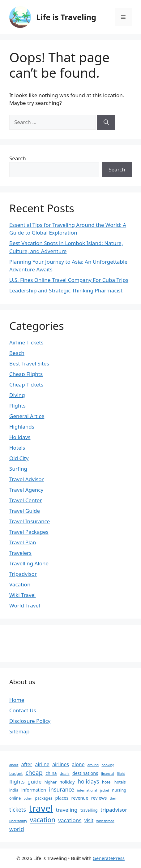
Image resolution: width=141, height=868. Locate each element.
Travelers (20, 553)
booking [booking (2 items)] (108, 765)
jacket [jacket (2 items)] (104, 790)
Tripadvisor (23, 574)
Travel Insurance (30, 521)
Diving (17, 395)
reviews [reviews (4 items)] (99, 798)
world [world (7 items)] (17, 829)
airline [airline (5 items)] (42, 764)
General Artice (27, 416)
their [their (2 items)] (113, 798)
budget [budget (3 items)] (16, 773)
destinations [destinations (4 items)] (85, 773)
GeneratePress (109, 858)
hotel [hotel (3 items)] (107, 782)
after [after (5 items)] (27, 764)
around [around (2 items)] (93, 765)
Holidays (20, 437)
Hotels (17, 448)
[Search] (106, 122)
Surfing (18, 469)
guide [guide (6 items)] (34, 782)
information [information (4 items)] (34, 790)
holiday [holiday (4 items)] (67, 782)
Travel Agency (26, 490)
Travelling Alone (29, 563)
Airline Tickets (26, 342)
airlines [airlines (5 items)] (61, 764)
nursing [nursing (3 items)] (119, 790)
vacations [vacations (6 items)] (70, 820)
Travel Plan (23, 542)
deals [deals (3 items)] (64, 773)
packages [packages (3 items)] (44, 798)
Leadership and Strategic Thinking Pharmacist (66, 290)
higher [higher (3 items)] (51, 782)
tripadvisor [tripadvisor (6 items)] (114, 810)
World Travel (25, 605)
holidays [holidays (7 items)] (88, 781)
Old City (19, 458)
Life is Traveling (66, 17)
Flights (17, 406)
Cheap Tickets (26, 384)
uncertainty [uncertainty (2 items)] (18, 821)
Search (18, 158)
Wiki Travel (23, 595)
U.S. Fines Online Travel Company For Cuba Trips (69, 280)
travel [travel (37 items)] (41, 808)
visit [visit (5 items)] (89, 820)
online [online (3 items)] (15, 798)
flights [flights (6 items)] (17, 782)
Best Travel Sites (29, 363)
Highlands (22, 427)
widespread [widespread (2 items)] (105, 821)
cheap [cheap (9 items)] (34, 773)
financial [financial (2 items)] (107, 774)
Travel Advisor (27, 479)
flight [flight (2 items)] (121, 774)
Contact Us (23, 710)
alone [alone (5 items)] (78, 764)
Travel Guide (25, 511)
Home (17, 700)
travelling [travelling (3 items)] (89, 810)
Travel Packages (29, 532)
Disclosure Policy (30, 721)
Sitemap (19, 731)
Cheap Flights (26, 374)
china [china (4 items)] (51, 773)
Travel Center (26, 500)
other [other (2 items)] (28, 798)
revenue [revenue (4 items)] (80, 798)
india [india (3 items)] (14, 790)
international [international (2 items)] (87, 790)
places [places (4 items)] (62, 798)
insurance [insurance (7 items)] (62, 789)
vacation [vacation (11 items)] (43, 820)
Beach (17, 353)
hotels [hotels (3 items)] (120, 782)
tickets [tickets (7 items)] (18, 810)
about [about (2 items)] (14, 765)
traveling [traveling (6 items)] (66, 810)
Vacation (20, 584)
